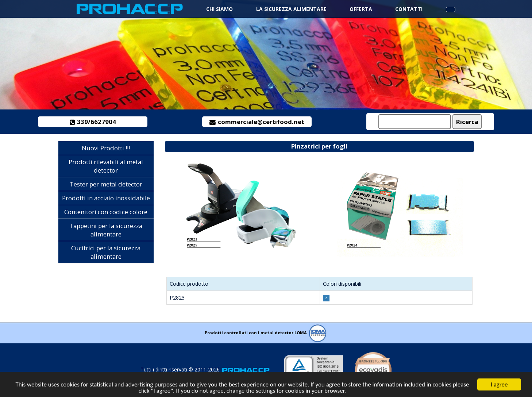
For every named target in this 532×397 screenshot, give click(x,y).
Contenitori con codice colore (106, 212)
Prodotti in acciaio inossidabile (106, 198)
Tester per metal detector (106, 184)
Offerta (361, 9)
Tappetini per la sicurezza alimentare (106, 230)
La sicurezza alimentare (291, 9)
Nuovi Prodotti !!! (106, 148)
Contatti (409, 9)
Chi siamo (219, 9)
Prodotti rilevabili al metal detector (106, 166)
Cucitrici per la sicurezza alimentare (106, 252)
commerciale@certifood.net (257, 122)
